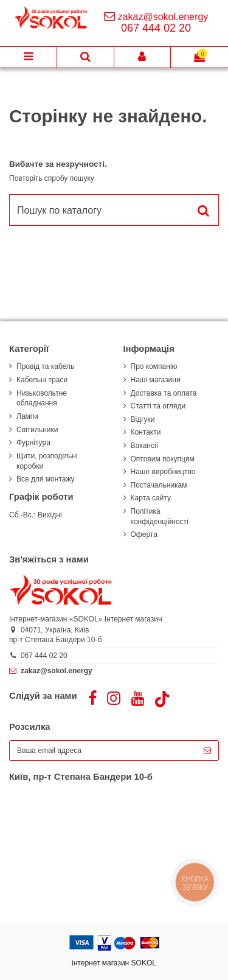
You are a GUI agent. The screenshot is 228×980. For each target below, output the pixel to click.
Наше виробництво (163, 472)
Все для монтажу (46, 479)
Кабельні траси (42, 380)
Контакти (146, 432)
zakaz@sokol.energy (163, 17)
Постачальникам (159, 485)
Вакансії (145, 446)
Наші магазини (156, 380)
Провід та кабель (45, 366)
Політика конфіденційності (160, 516)
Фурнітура (33, 443)
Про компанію (154, 366)
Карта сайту (151, 498)
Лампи (27, 416)
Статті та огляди (158, 406)
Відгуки (143, 419)
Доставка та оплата (164, 393)
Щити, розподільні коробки (47, 461)
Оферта (144, 534)
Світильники (37, 430)
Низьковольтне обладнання (42, 398)
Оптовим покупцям (163, 459)
